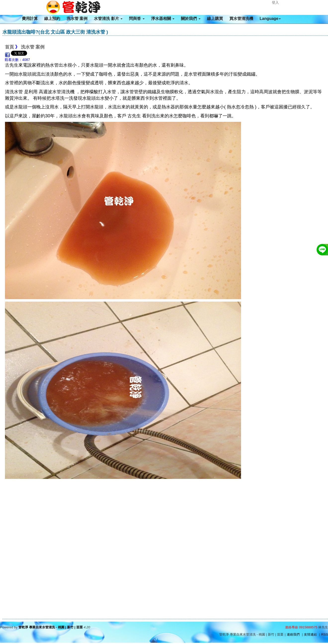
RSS (325, 634)
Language (270, 19)
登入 (275, 2)
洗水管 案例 (77, 19)
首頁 (9, 47)
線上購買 (215, 19)
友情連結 (310, 634)
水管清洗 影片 (108, 19)
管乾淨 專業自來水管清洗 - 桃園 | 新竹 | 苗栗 (51, 627)
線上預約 (52, 19)
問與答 (137, 19)
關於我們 (191, 19)
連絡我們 (293, 634)
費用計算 (30, 19)
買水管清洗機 (241, 19)
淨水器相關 (163, 19)
